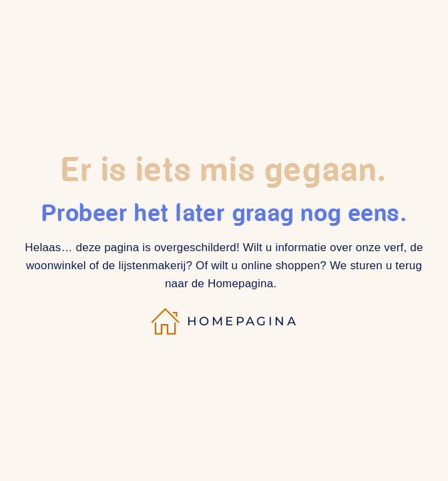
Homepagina (224, 321)
